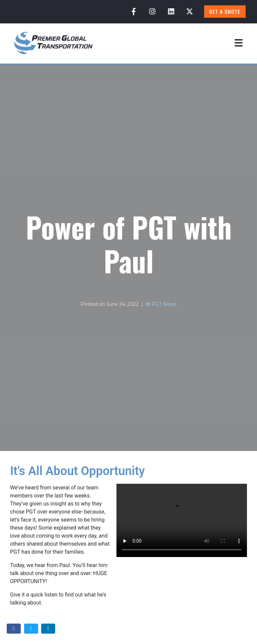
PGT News (164, 304)
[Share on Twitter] (31, 629)
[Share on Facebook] (14, 629)
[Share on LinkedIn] (48, 629)
